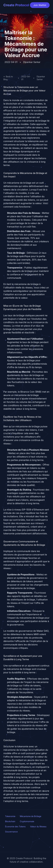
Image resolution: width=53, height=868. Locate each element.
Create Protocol (16, 5)
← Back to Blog (8, 78)
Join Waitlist (40, 5)
